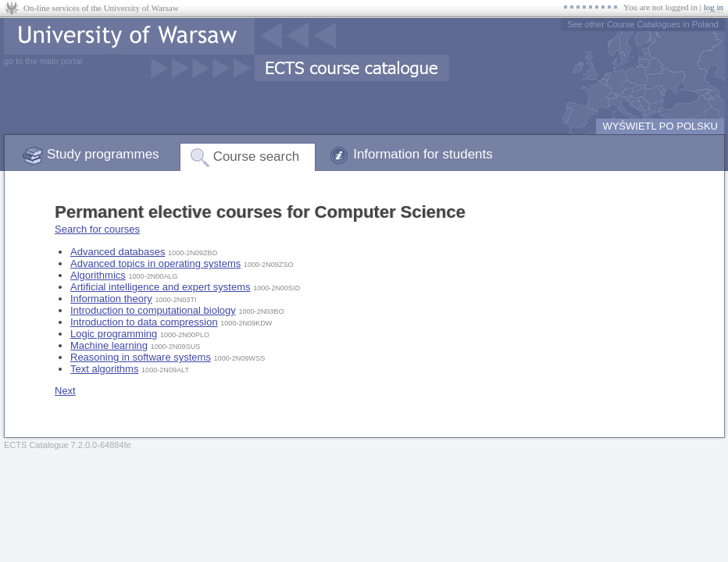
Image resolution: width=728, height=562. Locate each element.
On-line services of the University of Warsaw (101, 8)
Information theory (111, 299)
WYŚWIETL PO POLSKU (660, 126)
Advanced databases (118, 252)
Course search (257, 157)
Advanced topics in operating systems (155, 263)
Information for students (423, 154)
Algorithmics (98, 275)
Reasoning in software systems (141, 357)
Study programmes (103, 154)
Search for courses (97, 229)
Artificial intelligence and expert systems (161, 287)
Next (65, 391)
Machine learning (109, 345)
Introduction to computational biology (153, 310)
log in (714, 7)
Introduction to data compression (144, 322)
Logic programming (114, 334)
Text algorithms (104, 369)
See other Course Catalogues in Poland (643, 24)
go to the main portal (43, 61)
